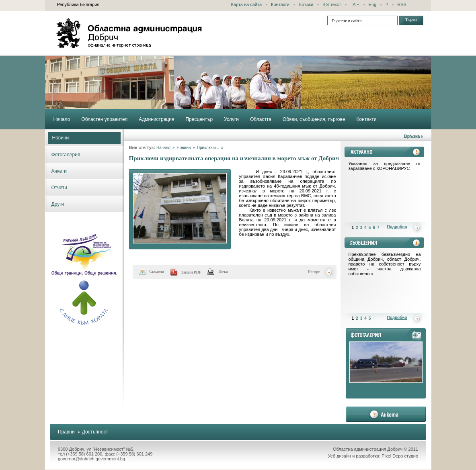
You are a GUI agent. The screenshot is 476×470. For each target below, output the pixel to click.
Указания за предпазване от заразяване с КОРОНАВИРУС (385, 166)
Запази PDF (191, 272)
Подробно (397, 227)
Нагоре (314, 272)
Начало (163, 148)
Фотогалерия (66, 155)
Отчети (59, 188)
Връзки (306, 4)
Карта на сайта (247, 4)
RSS (402, 4)
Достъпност (95, 432)
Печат (223, 271)
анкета (386, 414)
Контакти (280, 4)
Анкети (59, 171)
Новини (61, 138)
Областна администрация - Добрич (129, 33)
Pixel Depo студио (400, 456)
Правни (66, 432)
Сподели (157, 271)
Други (58, 204)
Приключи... (208, 148)
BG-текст (332, 4)
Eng (373, 4)
